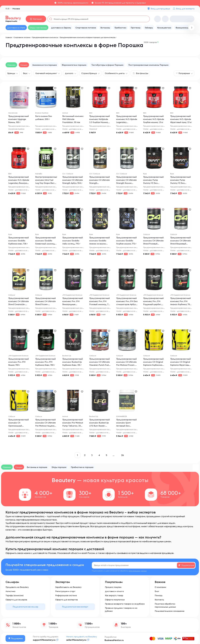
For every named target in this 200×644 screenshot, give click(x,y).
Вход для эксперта (185, 9)
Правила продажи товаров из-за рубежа (121, 610)
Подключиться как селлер (25, 607)
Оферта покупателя (115, 600)
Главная (9, 37)
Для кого (69, 73)
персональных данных (138, 571)
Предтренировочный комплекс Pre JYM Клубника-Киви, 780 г (45, 362)
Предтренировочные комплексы (45, 37)
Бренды (11, 73)
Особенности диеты (115, 73)
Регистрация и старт (65, 591)
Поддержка (15, 638)
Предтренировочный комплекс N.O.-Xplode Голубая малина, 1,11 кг (154, 119)
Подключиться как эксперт (75, 607)
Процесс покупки (113, 587)
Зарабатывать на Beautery (68, 587)
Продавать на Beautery (17, 587)
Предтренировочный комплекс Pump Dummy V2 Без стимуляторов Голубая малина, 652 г (181, 183)
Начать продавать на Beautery (82, 637)
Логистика (10, 591)
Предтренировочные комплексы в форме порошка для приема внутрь (88, 37)
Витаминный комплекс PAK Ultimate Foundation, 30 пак (73, 119)
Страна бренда (89, 73)
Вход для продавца (160, 9)
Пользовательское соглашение (170, 611)
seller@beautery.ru (76, 640)
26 (122, 455)
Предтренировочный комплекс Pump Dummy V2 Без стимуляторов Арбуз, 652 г (153, 183)
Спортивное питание (22, 37)
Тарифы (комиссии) (15, 595)
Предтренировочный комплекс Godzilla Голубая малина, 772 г (126, 241)
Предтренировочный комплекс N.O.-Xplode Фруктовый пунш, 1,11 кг (181, 119)
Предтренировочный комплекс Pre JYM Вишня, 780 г (19, 362)
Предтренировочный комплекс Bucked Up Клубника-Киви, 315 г (73, 362)
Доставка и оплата (114, 591)
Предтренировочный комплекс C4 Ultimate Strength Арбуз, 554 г (73, 180)
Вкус (25, 73)
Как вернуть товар (114, 595)
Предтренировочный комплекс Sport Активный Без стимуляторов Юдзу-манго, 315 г (126, 426)
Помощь (159, 595)
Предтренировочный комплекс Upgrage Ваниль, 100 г (19, 119)
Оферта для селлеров (16, 600)
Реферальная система (66, 595)
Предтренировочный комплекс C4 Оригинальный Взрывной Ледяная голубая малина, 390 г (19, 426)
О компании (160, 587)
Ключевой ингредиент (46, 73)
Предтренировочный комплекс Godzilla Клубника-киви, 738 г (19, 241)
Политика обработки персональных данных (165, 605)
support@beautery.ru (44, 640)
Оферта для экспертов (67, 600)
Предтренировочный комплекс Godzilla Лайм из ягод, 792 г (73, 241)
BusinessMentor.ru (114, 640)
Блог (157, 591)
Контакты (159, 600)
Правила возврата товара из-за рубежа (125, 604)
